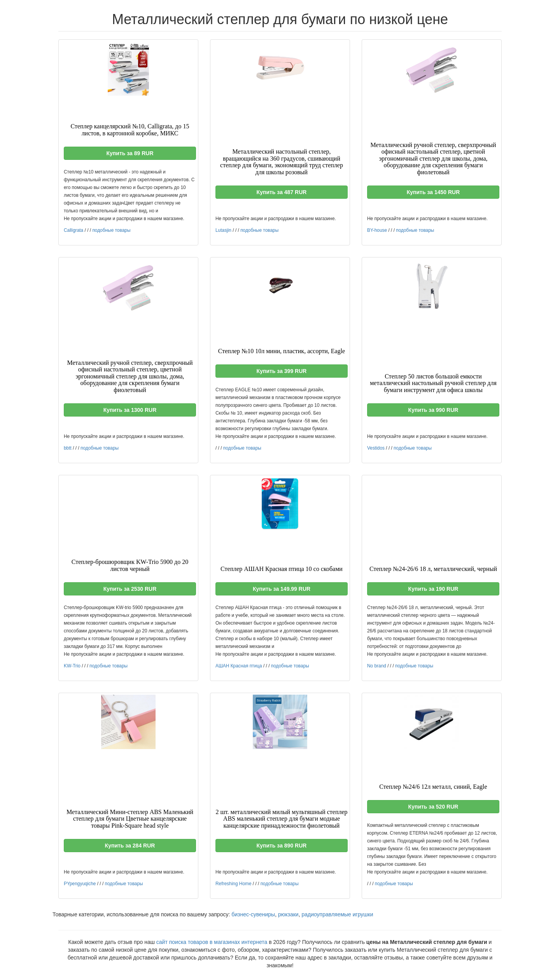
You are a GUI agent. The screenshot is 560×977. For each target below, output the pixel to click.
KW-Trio (72, 666)
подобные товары (111, 230)
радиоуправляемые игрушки (337, 914)
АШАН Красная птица (239, 666)
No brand (377, 666)
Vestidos (376, 448)
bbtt (68, 448)
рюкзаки (288, 914)
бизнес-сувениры (253, 914)
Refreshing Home (234, 884)
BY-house (377, 230)
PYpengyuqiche (80, 884)
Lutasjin (223, 230)
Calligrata (73, 230)
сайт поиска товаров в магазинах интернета (212, 942)
